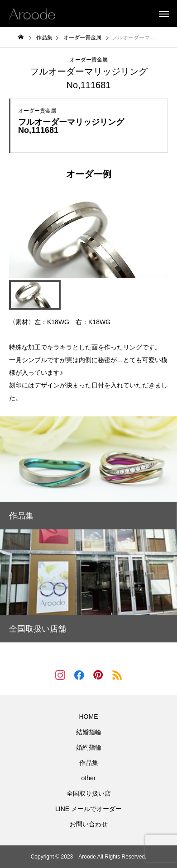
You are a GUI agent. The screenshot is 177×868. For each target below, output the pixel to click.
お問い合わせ (89, 824)
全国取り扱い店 (89, 793)
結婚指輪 (89, 732)
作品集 (89, 763)
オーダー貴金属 (89, 60)
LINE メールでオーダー (88, 809)
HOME (89, 717)
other (89, 778)
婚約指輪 (89, 747)
